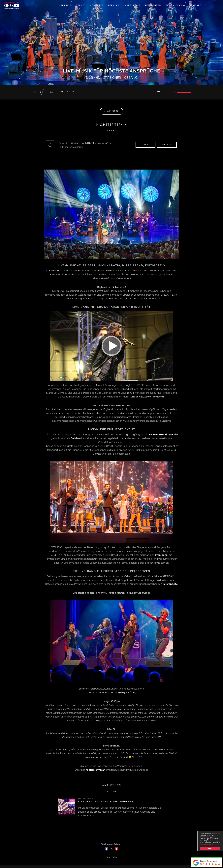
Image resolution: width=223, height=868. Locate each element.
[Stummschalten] (174, 92)
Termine (113, 6)
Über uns (65, 6)
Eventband (161, 555)
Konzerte (97, 6)
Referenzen (153, 6)
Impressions (132, 6)
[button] (107, 849)
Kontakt (195, 6)
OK (210, 848)
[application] (111, 92)
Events (81, 6)
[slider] (106, 94)
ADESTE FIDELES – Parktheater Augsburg (86, 143)
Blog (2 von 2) (175, 6)
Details (145, 145)
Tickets (167, 145)
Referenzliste (170, 584)
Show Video (112, 111)
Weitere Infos (207, 844)
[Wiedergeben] (43, 93)
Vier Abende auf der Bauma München (106, 802)
